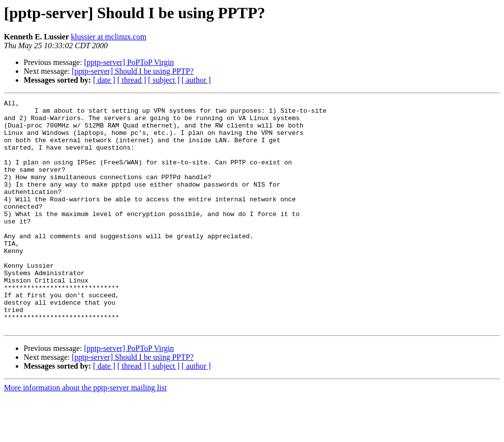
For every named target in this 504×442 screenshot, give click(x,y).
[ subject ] (164, 80)
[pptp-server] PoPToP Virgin (129, 62)
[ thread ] (132, 80)
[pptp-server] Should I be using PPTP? (133, 71)
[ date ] (104, 80)
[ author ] (196, 80)
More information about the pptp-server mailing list (85, 433)
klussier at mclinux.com (109, 37)
